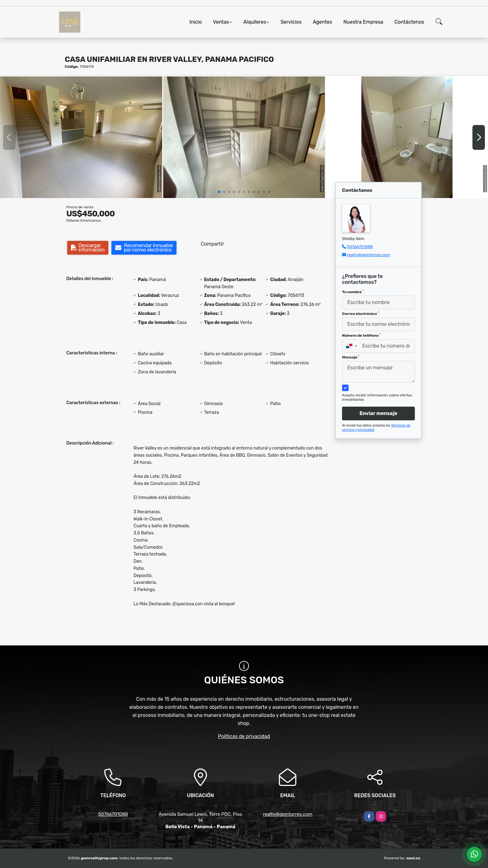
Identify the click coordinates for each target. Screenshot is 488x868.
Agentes (322, 22)
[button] (219, 192)
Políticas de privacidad (244, 736)
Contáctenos (409, 22)
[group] (81, 137)
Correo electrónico (361, 314)
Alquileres (255, 22)
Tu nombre (353, 292)
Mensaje (351, 357)
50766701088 (360, 247)
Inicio (196, 22)
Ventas (221, 22)
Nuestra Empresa (363, 22)
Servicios (291, 22)
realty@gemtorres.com (368, 255)
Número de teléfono (361, 335)
